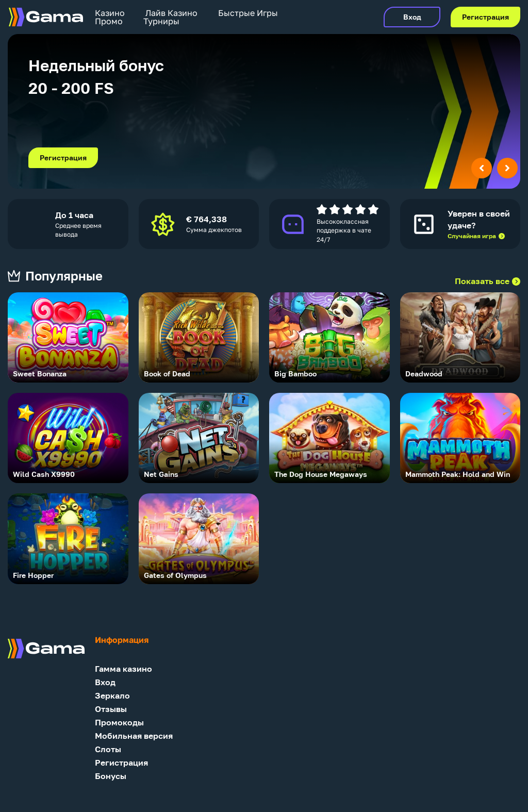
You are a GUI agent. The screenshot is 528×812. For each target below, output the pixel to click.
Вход (412, 17)
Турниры (161, 21)
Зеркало (112, 696)
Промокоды (119, 723)
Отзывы (111, 709)
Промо (109, 21)
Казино (110, 13)
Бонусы (111, 776)
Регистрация (485, 17)
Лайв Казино (171, 13)
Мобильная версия (134, 736)
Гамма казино (123, 669)
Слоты (108, 749)
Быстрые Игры (248, 13)
